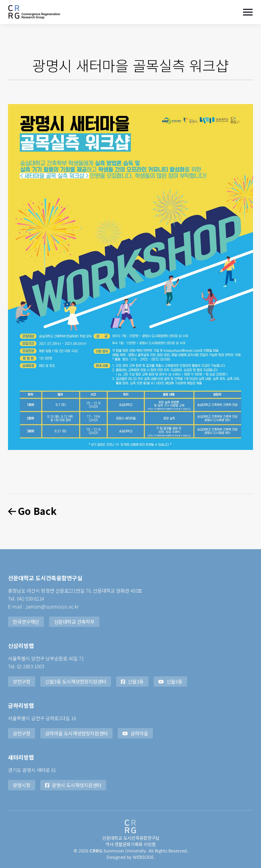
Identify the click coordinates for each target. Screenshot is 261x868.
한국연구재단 (26, 622)
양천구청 (22, 681)
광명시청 (22, 785)
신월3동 (132, 681)
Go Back (32, 511)
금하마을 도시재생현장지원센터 (76, 733)
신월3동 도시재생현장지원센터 (76, 681)
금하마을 (135, 733)
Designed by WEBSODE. (131, 857)
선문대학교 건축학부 (74, 622)
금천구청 (22, 733)
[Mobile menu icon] (248, 12)
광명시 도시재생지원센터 (73, 785)
